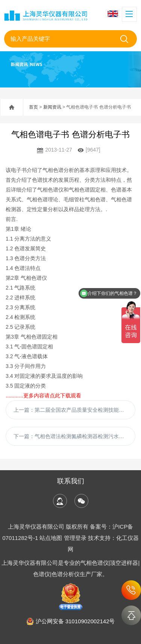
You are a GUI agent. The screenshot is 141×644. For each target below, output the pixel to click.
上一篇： (74, 410)
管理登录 (75, 538)
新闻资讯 (52, 107)
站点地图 (51, 538)
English (113, 14)
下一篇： (74, 436)
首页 (33, 107)
